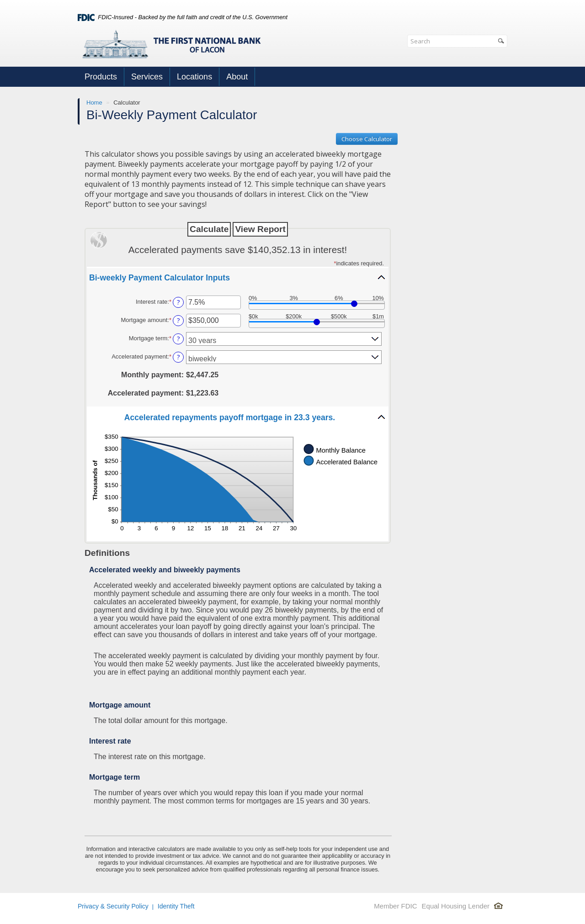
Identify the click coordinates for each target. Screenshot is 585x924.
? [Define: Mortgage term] (178, 339)
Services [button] (147, 77)
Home (94, 103)
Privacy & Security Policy (113, 906)
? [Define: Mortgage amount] (178, 320)
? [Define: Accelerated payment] (178, 357)
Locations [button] (194, 77)
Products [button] (101, 77)
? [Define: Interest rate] (178, 302)
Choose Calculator (367, 139)
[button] (238, 277)
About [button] (237, 77)
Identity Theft (176, 906)
